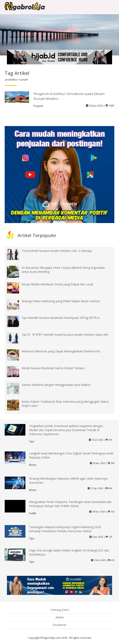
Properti (38, 106)
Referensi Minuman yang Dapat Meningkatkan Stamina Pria (61, 351)
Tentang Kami (59, 610)
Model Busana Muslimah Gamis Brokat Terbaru (53, 368)
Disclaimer (60, 625)
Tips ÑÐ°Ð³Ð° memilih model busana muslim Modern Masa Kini (65, 335)
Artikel (60, 617)
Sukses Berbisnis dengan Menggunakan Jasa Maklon (56, 385)
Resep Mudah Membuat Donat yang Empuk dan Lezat (57, 284)
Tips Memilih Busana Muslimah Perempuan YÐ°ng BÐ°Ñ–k (61, 318)
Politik (33, 513)
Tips (32, 441)
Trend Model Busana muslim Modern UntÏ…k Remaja (57, 251)
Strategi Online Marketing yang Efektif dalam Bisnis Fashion (61, 301)
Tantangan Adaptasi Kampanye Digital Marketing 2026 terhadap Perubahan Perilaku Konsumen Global (65, 529)
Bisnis (33, 465)
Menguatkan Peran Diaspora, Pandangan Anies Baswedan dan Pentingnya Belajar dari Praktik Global (70, 504)
